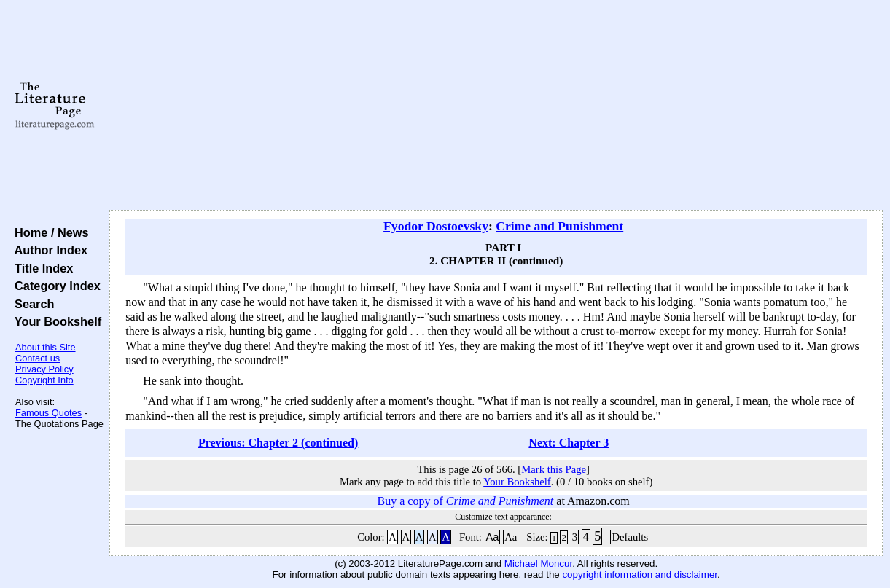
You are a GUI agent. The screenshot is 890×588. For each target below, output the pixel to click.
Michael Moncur (538, 564)
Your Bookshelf (55, 321)
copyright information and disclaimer (640, 575)
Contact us (38, 358)
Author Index (48, 250)
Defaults (630, 537)
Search (31, 304)
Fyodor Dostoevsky (436, 226)
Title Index (40, 268)
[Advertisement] (496, 106)
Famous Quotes (48, 413)
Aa (493, 537)
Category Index (54, 286)
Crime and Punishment (559, 226)
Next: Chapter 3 (569, 443)
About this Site (46, 347)
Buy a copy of (466, 501)
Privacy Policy (44, 369)
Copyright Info (44, 380)
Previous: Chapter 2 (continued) (278, 443)
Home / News (48, 232)
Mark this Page (554, 469)
